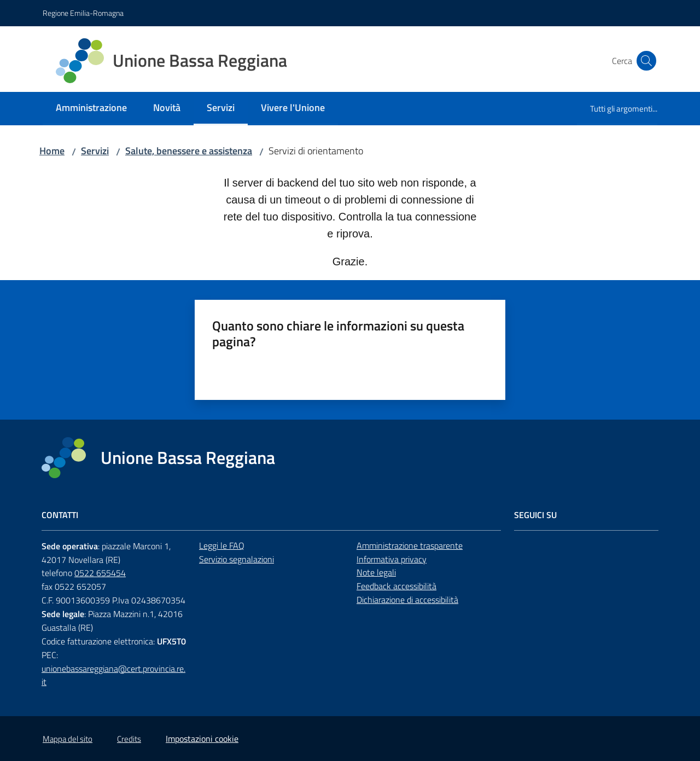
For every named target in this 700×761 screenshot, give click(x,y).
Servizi (95, 151)
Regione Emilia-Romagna (83, 13)
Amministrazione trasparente (410, 545)
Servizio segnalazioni (237, 559)
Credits (129, 739)
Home (52, 151)
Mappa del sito (68, 739)
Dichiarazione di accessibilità (407, 600)
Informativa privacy (392, 559)
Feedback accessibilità (396, 586)
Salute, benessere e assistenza (189, 151)
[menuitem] (91, 109)
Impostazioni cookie (202, 739)
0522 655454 (100, 573)
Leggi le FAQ (222, 545)
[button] (644, 61)
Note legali (376, 572)
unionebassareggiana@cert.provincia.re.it (113, 675)
